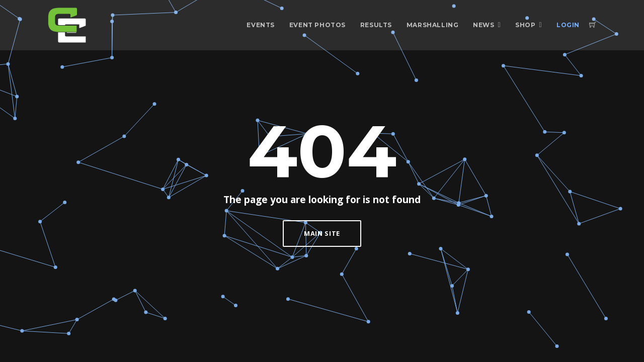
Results (376, 25)
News (484, 25)
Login (568, 25)
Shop (525, 25)
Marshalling (433, 25)
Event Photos (317, 25)
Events (261, 25)
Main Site (322, 233)
